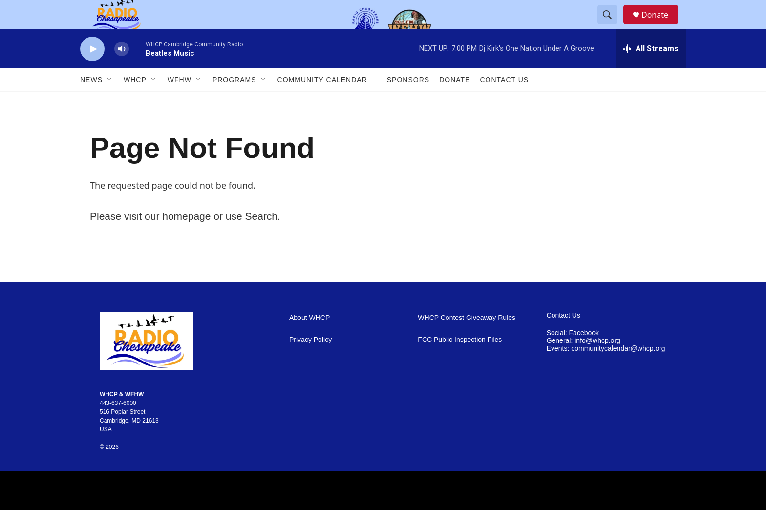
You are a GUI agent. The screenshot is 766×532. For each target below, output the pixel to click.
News (91, 102)
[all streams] (651, 71)
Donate (661, 26)
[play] (92, 71)
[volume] (122, 71)
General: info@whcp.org (584, 363)
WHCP (135, 102)
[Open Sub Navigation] (110, 102)
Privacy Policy (310, 362)
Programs (234, 102)
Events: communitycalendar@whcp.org (606, 371)
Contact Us (504, 102)
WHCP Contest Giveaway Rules (467, 340)
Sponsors (408, 102)
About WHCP (309, 340)
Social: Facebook (573, 355)
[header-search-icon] (612, 26)
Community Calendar (322, 102)
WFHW (180, 102)
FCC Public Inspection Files (460, 362)
